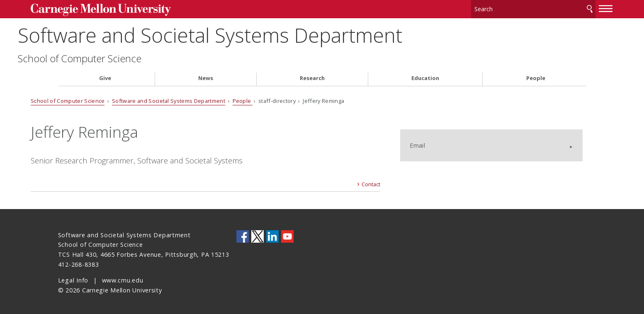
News (206, 76)
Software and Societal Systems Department (250, 33)
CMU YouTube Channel (287, 234)
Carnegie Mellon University (124, 9)
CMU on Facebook (243, 234)
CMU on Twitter (258, 234)
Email (437, 135)
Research (312, 76)
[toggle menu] (578, 7)
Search (562, 8)
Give (105, 76)
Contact (366, 182)
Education (425, 76)
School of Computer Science (120, 56)
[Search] (506, 8)
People (536, 76)
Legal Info (73, 278)
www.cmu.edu (123, 278)
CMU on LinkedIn (272, 234)
